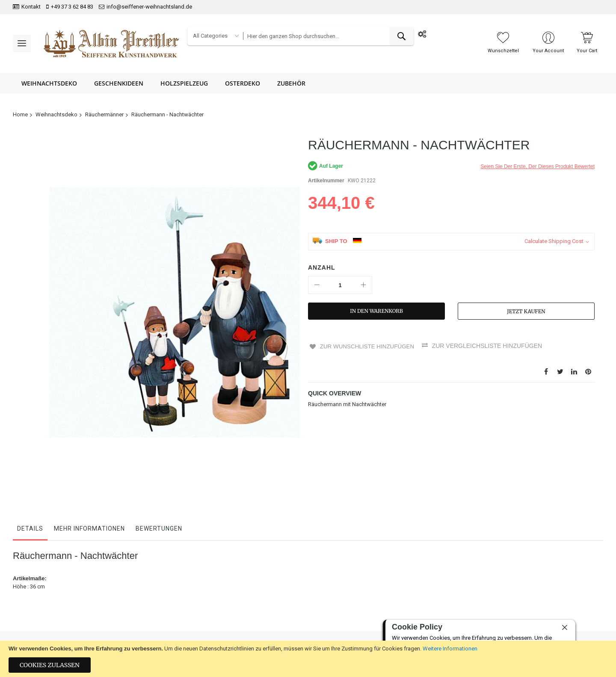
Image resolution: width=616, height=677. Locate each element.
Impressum (179, 634)
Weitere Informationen (450, 649)
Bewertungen (159, 445)
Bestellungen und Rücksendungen (207, 604)
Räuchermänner (104, 114)
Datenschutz (279, 604)
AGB (269, 619)
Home (20, 114)
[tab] (30, 448)
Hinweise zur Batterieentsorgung (303, 634)
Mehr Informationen (89, 445)
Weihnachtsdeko (56, 114)
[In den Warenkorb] (376, 311)
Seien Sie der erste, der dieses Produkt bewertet (538, 166)
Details (30, 445)
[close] (565, 627)
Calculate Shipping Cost (554, 241)
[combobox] (328, 36)
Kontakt (31, 7)
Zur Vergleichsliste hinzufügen (490, 346)
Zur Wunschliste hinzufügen (367, 346)
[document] (308, 659)
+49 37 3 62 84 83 (72, 7)
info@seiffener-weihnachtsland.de (149, 7)
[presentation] (561, 612)
